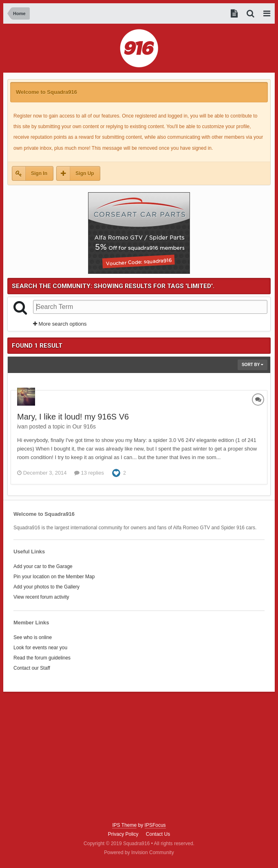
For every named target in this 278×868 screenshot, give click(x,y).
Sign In (39, 173)
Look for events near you (40, 648)
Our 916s (84, 426)
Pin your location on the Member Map (54, 577)
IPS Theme (124, 825)
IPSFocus (155, 825)
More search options (60, 324)
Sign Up (85, 173)
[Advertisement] (139, 757)
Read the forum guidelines (42, 658)
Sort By (253, 365)
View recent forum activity (41, 597)
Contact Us (158, 834)
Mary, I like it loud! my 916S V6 (73, 417)
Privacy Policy (123, 834)
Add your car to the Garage (43, 566)
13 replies (89, 473)
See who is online (33, 637)
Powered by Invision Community (139, 852)
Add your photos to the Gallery (46, 587)
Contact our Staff (32, 668)
